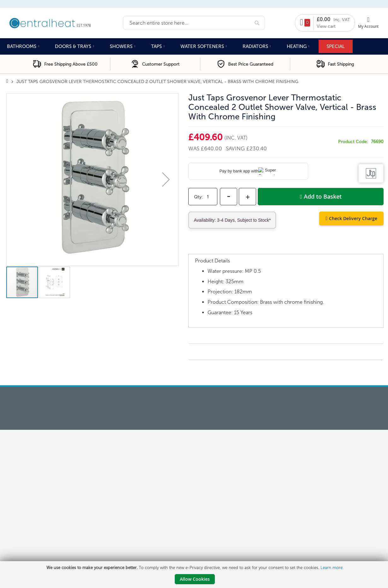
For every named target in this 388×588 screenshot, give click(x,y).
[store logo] (65, 22)
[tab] (286, 248)
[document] (195, 575)
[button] (166, 180)
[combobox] (194, 23)
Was (195, 148)
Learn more (332, 568)
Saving (236, 148)
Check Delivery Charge (353, 218)
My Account (368, 26)
